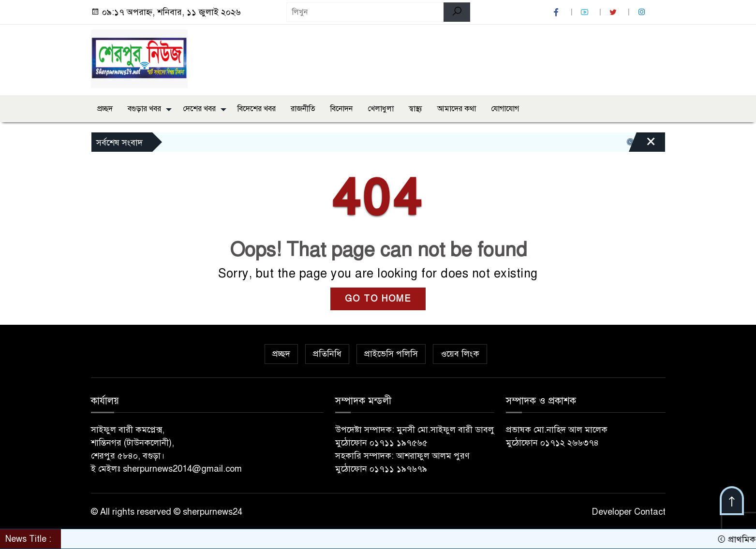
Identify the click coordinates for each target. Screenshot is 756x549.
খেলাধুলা (381, 109)
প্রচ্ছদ (105, 109)
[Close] (642, 144)
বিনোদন (341, 109)
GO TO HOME (378, 299)
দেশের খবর (199, 109)
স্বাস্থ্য (415, 109)
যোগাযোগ (505, 109)
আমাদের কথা (457, 109)
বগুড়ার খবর (144, 109)
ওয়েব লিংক (460, 354)
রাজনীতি (303, 109)
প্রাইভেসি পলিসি (391, 354)
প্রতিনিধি (327, 354)
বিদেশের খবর (257, 109)
